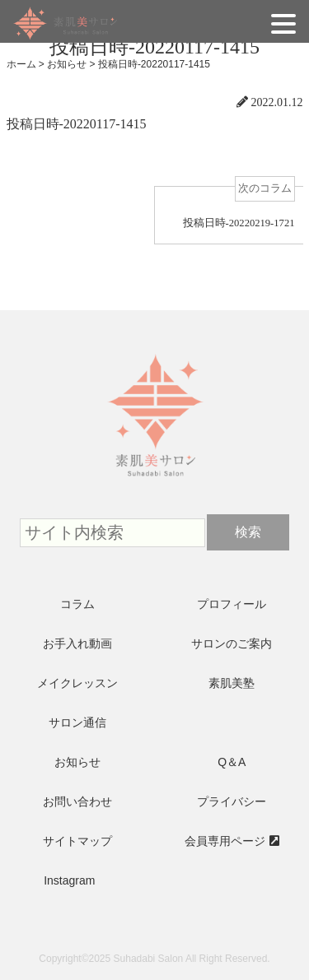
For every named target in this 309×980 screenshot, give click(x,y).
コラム (77, 604)
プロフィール (232, 604)
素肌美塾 (232, 683)
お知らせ (77, 762)
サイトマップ (77, 841)
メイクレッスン (77, 683)
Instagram (69, 880)
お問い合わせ (77, 801)
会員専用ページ (225, 841)
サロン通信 (77, 722)
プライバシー (232, 801)
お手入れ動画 (77, 643)
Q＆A (232, 762)
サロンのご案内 (232, 643)
